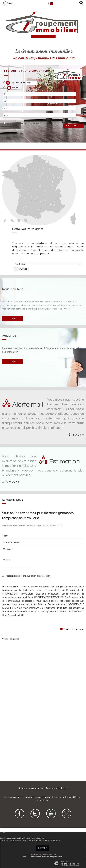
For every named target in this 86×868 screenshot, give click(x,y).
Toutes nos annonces (52, 841)
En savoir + (76, 434)
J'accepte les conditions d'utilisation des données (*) (28, 576)
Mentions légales (15, 841)
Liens (24, 841)
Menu (9, 3)
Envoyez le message (72, 629)
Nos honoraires (38, 841)
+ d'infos (12, 318)
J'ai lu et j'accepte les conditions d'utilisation (23, 124)
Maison (13, 88)
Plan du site (4, 841)
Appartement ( (14, 83)
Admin (30, 841)
